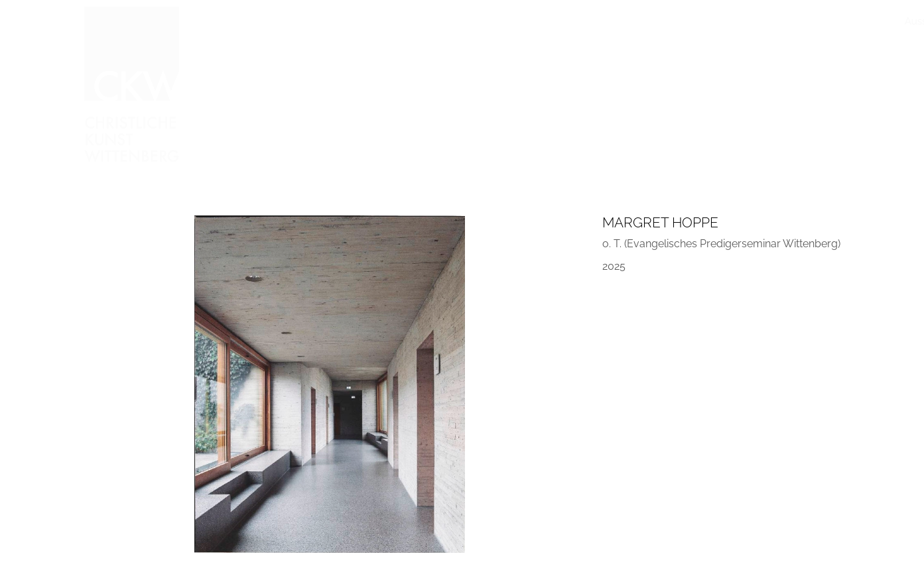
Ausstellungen (311, 21)
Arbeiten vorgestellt (463, 21)
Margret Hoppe (660, 222)
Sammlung (381, 21)
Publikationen (642, 21)
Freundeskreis (764, 21)
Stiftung (702, 21)
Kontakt (825, 21)
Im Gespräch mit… (560, 21)
